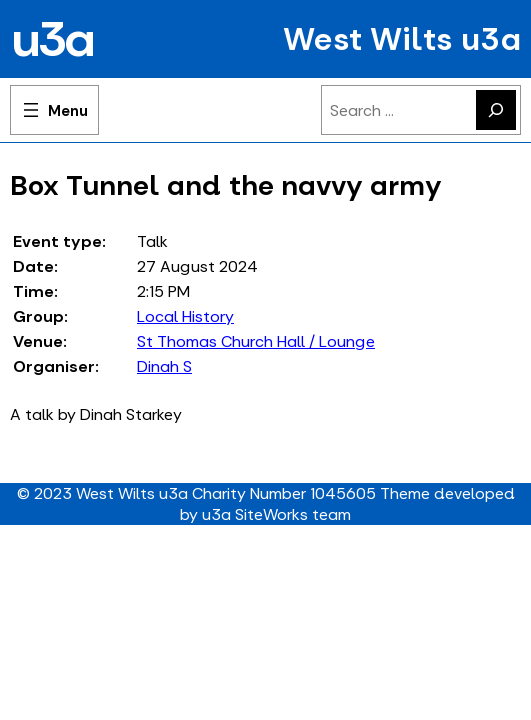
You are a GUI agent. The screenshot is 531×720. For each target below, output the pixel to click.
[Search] (496, 110)
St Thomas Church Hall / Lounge (256, 341)
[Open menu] (54, 110)
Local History (185, 316)
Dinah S (164, 366)
